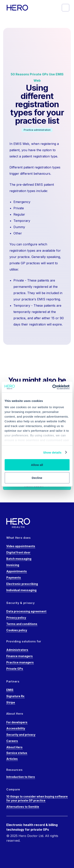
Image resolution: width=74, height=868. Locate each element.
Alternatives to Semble (23, 807)
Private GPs (15, 669)
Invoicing (13, 565)
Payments (14, 578)
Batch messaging (19, 559)
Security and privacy (21, 735)
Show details (52, 452)
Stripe (11, 702)
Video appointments (21, 546)
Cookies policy (17, 630)
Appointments (17, 571)
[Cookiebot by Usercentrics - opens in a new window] (53, 387)
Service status (17, 753)
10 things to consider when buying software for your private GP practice (37, 798)
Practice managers (20, 662)
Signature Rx (15, 696)
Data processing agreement (26, 611)
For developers (17, 722)
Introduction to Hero (21, 777)
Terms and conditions (22, 624)
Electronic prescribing (22, 584)
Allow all (37, 465)
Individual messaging (21, 590)
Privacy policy (16, 618)
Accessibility (16, 728)
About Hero (14, 747)
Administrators (17, 650)
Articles (12, 759)
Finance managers (20, 656)
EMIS (10, 690)
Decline (37, 478)
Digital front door (18, 552)
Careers (12, 741)
